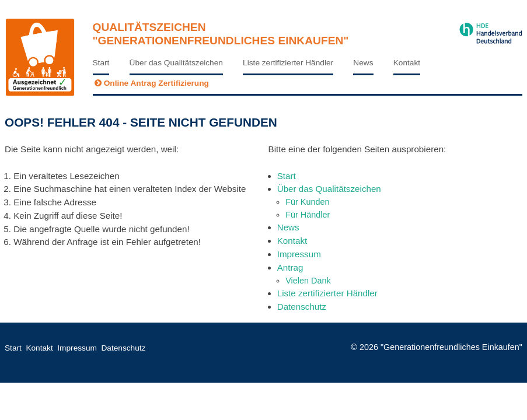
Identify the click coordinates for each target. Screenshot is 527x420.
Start (101, 63)
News (363, 63)
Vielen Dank (308, 281)
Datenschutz (302, 307)
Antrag (290, 267)
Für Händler (308, 215)
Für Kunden (307, 202)
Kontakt (407, 63)
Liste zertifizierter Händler (288, 63)
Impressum (299, 254)
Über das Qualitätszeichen (176, 63)
